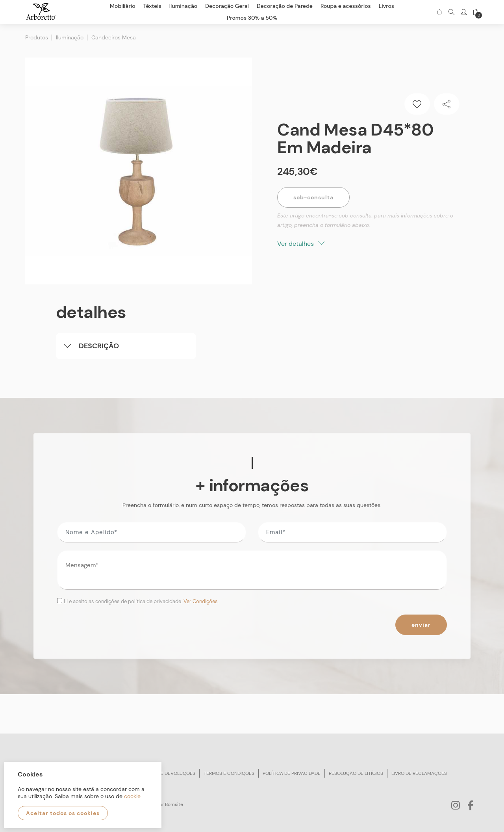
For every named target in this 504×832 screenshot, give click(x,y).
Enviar (421, 625)
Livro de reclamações (419, 773)
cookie (132, 796)
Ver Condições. (201, 601)
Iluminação (70, 37)
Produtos (37, 37)
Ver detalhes (301, 244)
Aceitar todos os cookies (63, 813)
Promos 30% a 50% (252, 18)
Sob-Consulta (313, 197)
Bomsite (174, 804)
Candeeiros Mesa (114, 37)
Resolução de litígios (356, 773)
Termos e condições (229, 773)
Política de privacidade (292, 773)
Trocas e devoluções (168, 773)
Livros (386, 6)
